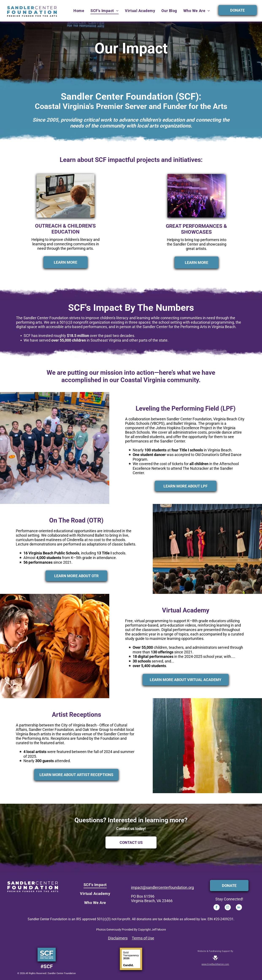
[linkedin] (239, 908)
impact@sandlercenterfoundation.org (162, 887)
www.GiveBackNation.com (215, 964)
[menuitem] (79, 11)
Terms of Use (143, 938)
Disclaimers (118, 938)
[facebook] (217, 908)
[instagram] (228, 908)
